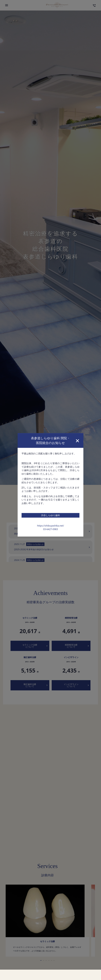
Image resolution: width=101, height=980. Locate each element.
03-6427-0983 (50, 514)
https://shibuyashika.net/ (50, 511)
